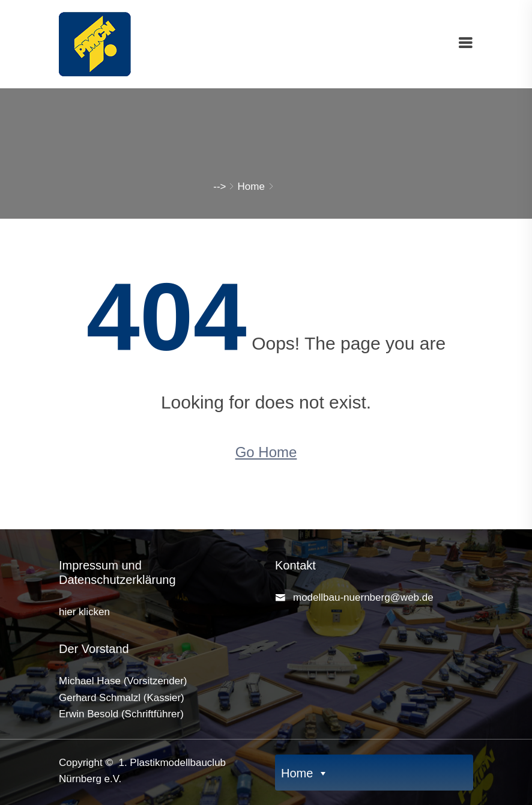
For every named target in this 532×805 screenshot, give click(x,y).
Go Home (266, 452)
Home (251, 187)
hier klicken (84, 612)
